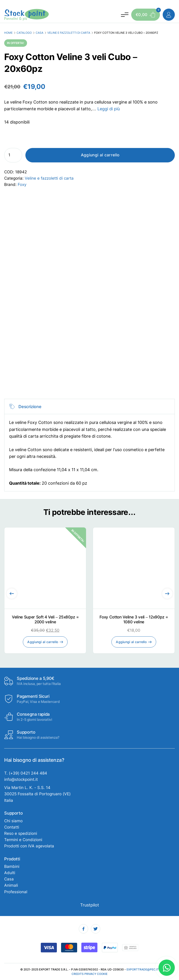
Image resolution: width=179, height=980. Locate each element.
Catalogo (24, 33)
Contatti (12, 827)
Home (8, 33)
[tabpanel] (89, 445)
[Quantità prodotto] (13, 155)
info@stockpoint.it (21, 779)
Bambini (12, 866)
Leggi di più (109, 109)
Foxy (22, 185)
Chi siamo (13, 821)
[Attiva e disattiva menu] (124, 15)
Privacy (90, 974)
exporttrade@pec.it (143, 969)
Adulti (10, 873)
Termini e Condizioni (23, 840)
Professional (16, 892)
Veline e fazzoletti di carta (69, 33)
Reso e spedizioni (21, 833)
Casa (40, 33)
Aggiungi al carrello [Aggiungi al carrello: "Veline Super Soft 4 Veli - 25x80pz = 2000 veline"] (43, 642)
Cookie (102, 974)
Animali (11, 885)
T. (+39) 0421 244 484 (26, 773)
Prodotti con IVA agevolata (29, 846)
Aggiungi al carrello (100, 155)
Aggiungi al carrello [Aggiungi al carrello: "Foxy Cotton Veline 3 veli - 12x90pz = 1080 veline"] (131, 642)
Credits (78, 974)
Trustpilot (90, 905)
